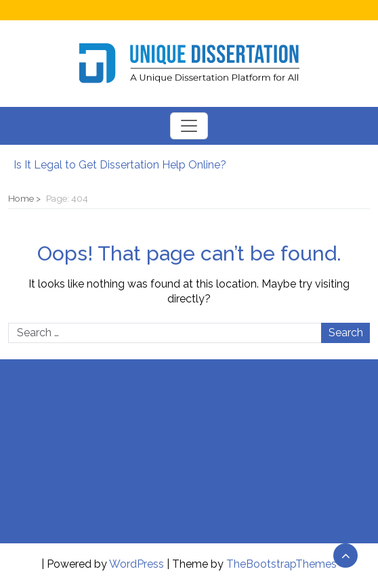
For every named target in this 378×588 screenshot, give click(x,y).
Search (346, 333)
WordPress (136, 564)
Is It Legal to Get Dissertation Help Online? (120, 165)
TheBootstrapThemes (281, 564)
